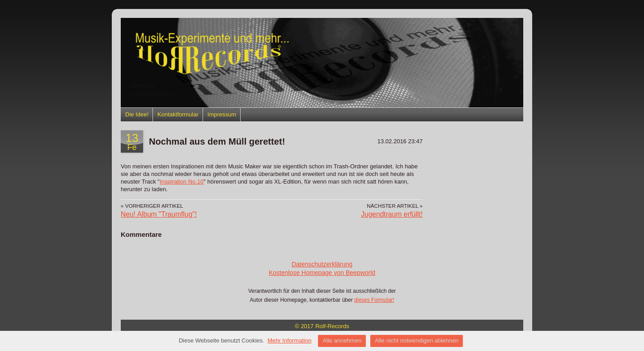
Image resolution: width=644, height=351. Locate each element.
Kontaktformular (178, 114)
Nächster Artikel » (395, 206)
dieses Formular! (374, 300)
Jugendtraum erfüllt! (392, 214)
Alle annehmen (342, 340)
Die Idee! (137, 114)
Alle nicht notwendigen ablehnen (417, 340)
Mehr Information (289, 340)
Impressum (222, 114)
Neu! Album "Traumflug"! (159, 214)
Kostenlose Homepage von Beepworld (322, 273)
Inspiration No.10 (182, 182)
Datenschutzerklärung (322, 264)
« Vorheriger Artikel (152, 206)
